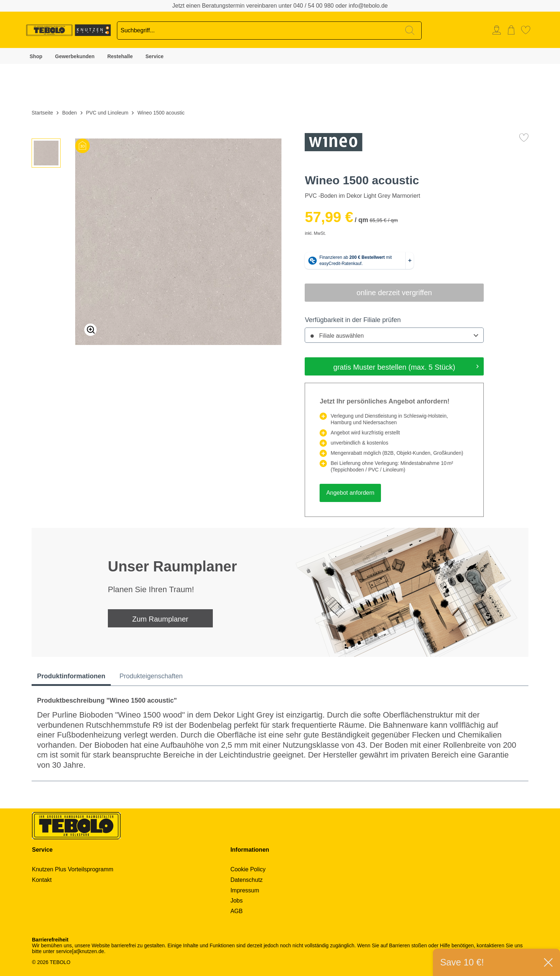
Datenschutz (246, 880)
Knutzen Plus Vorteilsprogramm (73, 869)
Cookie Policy (248, 869)
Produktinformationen (71, 676)
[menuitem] (498, 30)
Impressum (245, 890)
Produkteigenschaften (151, 676)
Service (154, 56)
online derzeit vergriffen (394, 293)
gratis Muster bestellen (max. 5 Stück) (406, 366)
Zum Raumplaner (160, 619)
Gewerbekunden (75, 56)
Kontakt (42, 880)
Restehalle (120, 56)
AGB (236, 911)
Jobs (236, 901)
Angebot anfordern (350, 493)
